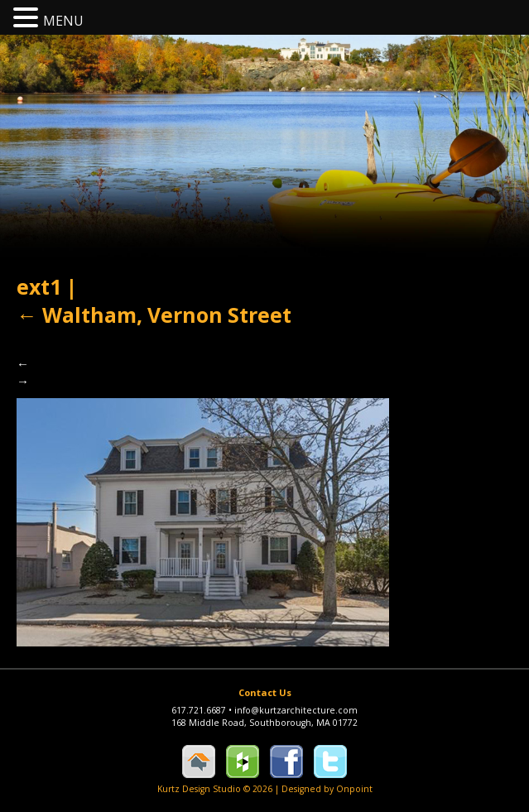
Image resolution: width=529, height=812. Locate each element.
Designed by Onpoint (327, 789)
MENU (63, 21)
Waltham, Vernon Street (154, 315)
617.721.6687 (203, 710)
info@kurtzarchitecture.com (296, 710)
